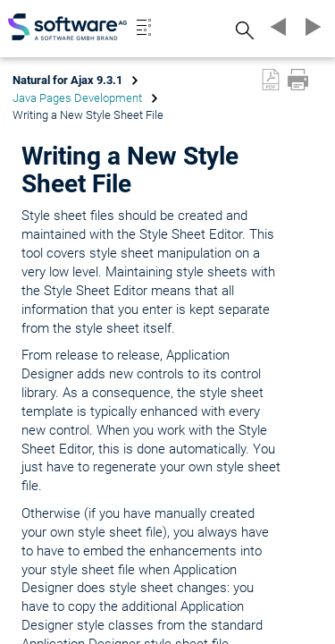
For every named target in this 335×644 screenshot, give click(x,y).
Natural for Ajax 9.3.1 (67, 80)
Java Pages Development (77, 98)
